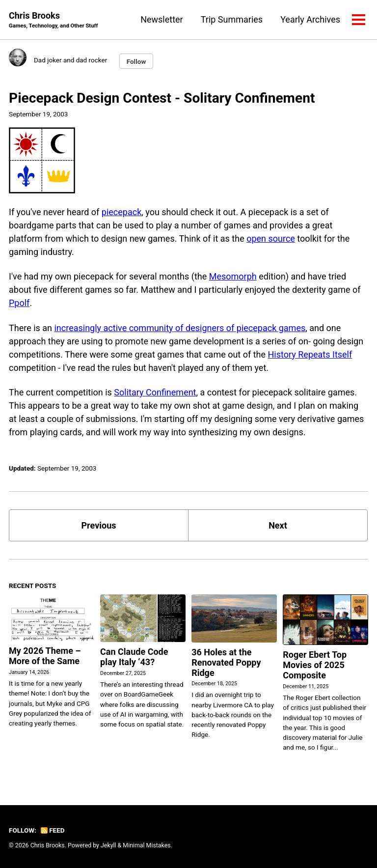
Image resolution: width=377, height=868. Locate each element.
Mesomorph (233, 276)
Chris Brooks (54, 20)
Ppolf (19, 303)
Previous (99, 525)
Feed (53, 830)
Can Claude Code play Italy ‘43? (134, 657)
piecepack (121, 212)
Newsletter (162, 19)
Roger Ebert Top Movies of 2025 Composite (315, 665)
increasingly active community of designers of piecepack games (180, 328)
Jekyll (108, 845)
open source (271, 238)
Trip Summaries (232, 19)
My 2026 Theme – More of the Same (45, 656)
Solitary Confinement (155, 392)
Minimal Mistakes (147, 845)
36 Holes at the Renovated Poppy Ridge (226, 662)
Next (278, 525)
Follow (136, 61)
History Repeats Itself (310, 354)
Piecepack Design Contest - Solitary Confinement (162, 98)
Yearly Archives (310, 19)
